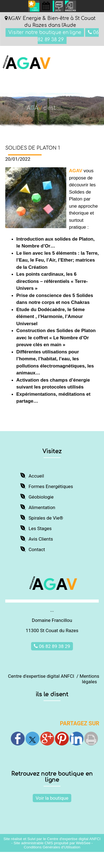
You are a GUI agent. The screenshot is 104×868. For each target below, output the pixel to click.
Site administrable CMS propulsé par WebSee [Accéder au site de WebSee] (52, 843)
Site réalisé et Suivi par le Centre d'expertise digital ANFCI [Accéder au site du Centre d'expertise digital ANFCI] (52, 839)
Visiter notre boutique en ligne (45, 32)
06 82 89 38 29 (52, 646)
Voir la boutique (52, 798)
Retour (52, 424)
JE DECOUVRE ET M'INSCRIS (52, 413)
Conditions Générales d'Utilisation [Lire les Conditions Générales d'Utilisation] (52, 847)
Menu (14, 86)
